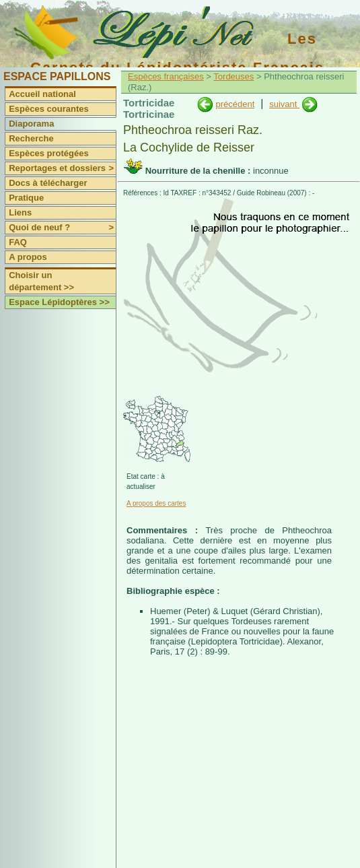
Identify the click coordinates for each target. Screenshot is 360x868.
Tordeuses (233, 76)
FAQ (18, 242)
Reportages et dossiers (62, 168)
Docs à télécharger (48, 183)
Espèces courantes (49, 109)
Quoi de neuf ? (62, 228)
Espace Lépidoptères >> (59, 302)
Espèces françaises (166, 76)
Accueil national (42, 94)
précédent (235, 104)
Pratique (26, 198)
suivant (284, 104)
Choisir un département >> (41, 281)
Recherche (31, 138)
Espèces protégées (49, 153)
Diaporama (31, 124)
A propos (28, 257)
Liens (20, 212)
